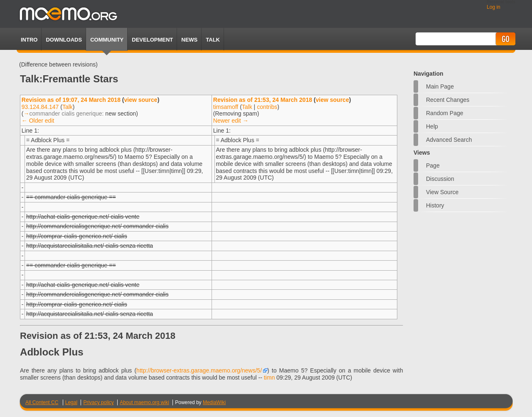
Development (152, 40)
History (435, 205)
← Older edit (38, 121)
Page (433, 165)
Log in (494, 7)
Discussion (440, 179)
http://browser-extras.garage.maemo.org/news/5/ (199, 370)
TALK (213, 40)
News (189, 40)
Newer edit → (231, 121)
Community (107, 40)
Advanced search (449, 140)
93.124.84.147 (40, 107)
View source (442, 192)
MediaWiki (214, 402)
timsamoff (226, 107)
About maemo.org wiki (144, 402)
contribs (267, 107)
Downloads (64, 40)
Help (432, 126)
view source (140, 100)
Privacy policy (98, 402)
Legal (71, 402)
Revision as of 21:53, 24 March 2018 (263, 100)
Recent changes (448, 100)
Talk (68, 107)
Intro (29, 40)
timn (269, 378)
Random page (445, 113)
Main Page (440, 86)
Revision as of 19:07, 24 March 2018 (71, 100)
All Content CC (42, 402)
